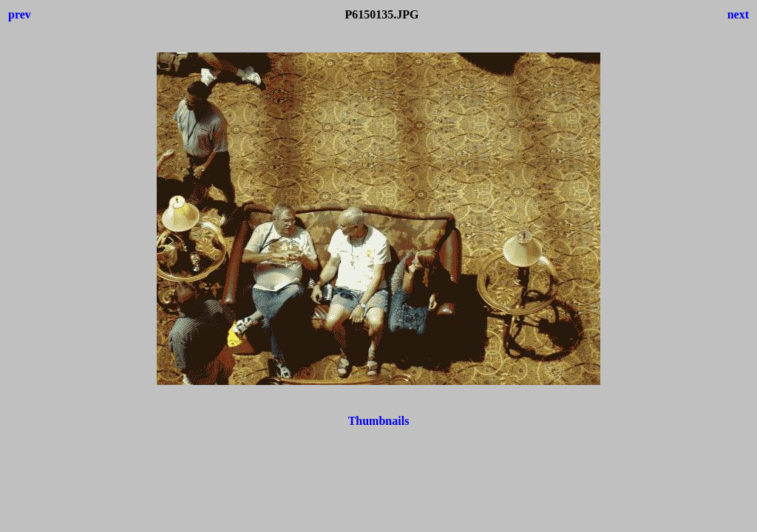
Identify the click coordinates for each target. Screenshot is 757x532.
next (738, 14)
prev (20, 14)
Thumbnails (379, 421)
